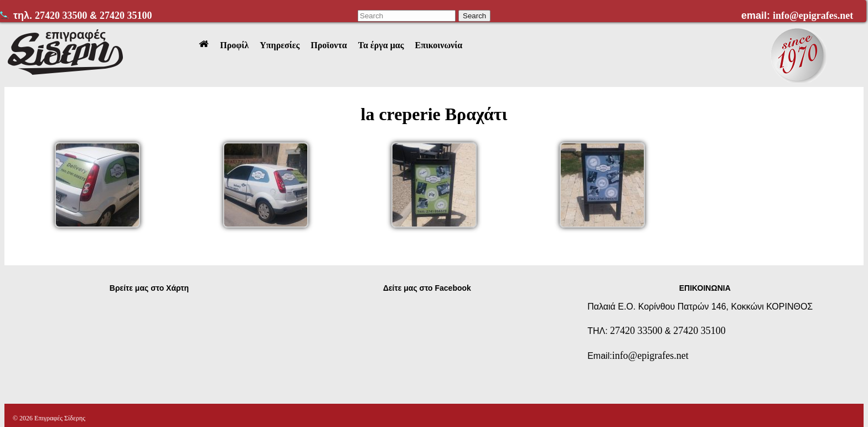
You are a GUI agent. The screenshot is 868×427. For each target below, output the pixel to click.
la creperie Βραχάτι (434, 114)
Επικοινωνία (438, 45)
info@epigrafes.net (813, 16)
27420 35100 (126, 16)
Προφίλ (234, 45)
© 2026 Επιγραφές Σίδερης (49, 418)
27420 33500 (62, 16)
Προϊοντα (329, 45)
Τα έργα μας (381, 45)
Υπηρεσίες (280, 45)
